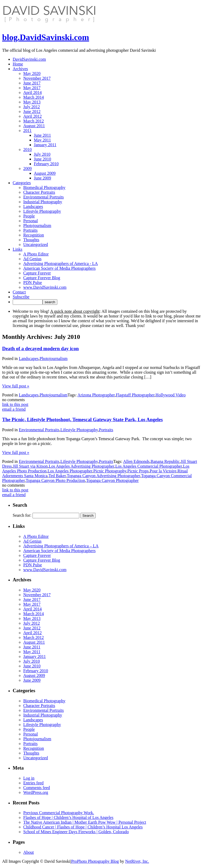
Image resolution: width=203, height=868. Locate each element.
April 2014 (33, 93)
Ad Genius (32, 259)
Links (17, 249)
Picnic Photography (110, 471)
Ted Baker (57, 476)
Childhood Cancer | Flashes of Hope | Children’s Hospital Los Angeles (83, 827)
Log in (29, 778)
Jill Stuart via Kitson (30, 466)
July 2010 (42, 154)
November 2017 (37, 78)
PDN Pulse (33, 283)
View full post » (16, 386)
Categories (22, 183)
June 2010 (42, 159)
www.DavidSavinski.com (45, 287)
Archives (20, 69)
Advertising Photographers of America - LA (61, 264)
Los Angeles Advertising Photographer (81, 466)
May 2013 (32, 102)
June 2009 (42, 178)
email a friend (14, 409)
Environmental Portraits (43, 197)
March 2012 (34, 121)
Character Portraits (39, 192)
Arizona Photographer (96, 395)
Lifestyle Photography (42, 211)
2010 (27, 150)
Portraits (30, 230)
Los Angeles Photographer (70, 471)
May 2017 (32, 88)
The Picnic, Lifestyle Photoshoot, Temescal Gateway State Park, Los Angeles (82, 419)
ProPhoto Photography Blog (95, 861)
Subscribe (21, 297)
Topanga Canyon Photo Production (56, 480)
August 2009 (45, 173)
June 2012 (32, 112)
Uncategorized (36, 245)
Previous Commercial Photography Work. (59, 813)
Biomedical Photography (44, 188)
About (29, 852)
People (29, 216)
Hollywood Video (170, 395)
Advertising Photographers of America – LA (61, 546)
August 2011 (34, 126)
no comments (13, 400)
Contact (19, 292)
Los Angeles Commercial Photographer (149, 466)
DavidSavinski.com (29, 59)
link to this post (15, 404)
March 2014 (34, 97)
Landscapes (33, 207)
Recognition (34, 235)
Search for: (22, 515)
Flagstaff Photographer (135, 395)
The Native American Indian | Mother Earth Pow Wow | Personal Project (85, 822)
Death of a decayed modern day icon (40, 348)
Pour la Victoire (163, 471)
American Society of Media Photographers (59, 268)
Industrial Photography (43, 202)
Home (18, 64)
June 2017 (32, 83)
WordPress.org (36, 792)
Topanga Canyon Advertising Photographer (103, 476)
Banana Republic (165, 461)
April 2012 (33, 116)
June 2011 (42, 135)
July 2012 (32, 107)
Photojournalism (37, 226)
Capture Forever (37, 273)
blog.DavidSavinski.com (46, 37)
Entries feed (33, 783)
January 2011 (45, 145)
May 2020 (32, 73)
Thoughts (31, 240)
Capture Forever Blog (42, 278)
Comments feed (37, 788)
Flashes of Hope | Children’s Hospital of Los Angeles (68, 817)
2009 (27, 169)
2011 (27, 131)
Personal (31, 221)
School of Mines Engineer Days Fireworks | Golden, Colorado (76, 832)
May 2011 (42, 140)
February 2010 (46, 164)
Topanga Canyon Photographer (112, 480)
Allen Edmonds (136, 461)
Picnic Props (138, 471)
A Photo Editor (36, 254)
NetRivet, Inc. (137, 861)
